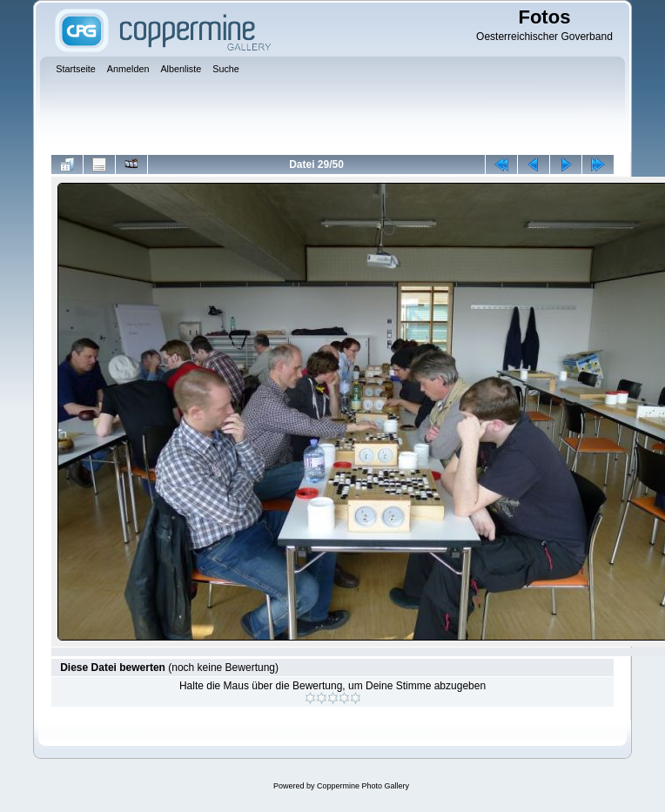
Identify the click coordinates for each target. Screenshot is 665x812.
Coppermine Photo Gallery (363, 786)
